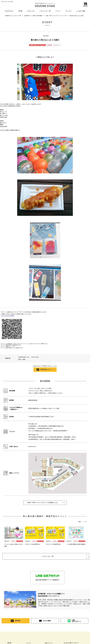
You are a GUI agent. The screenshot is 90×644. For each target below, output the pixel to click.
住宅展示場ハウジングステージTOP (13, 16)
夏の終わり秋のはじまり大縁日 (77, 16)
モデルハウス (31, 11)
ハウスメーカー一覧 (45, 11)
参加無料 (50, 45)
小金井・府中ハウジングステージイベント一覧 (56, 16)
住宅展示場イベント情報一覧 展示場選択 (33, 16)
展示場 (20, 11)
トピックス (68, 11)
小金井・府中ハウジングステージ (37, 45)
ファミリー (57, 45)
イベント (58, 11)
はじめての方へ (9, 11)
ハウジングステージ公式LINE (7, 316)
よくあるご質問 (81, 11)
